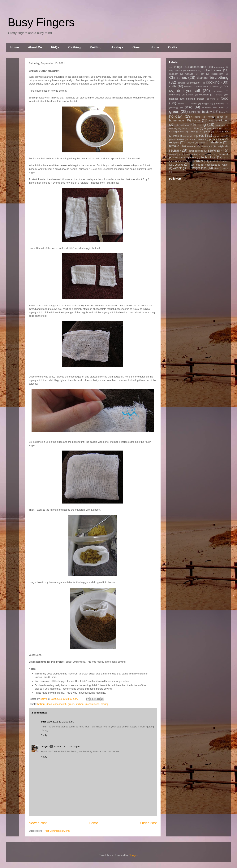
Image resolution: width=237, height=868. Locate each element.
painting (193, 131)
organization (211, 128)
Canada (189, 74)
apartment (219, 67)
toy (190, 161)
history (222, 112)
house (196, 120)
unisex (225, 161)
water (225, 165)
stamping (213, 154)
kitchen (80, 704)
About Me (35, 47)
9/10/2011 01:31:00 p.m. (68, 746)
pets (200, 135)
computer (195, 83)
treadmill (214, 161)
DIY (226, 86)
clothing (222, 77)
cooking (213, 82)
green (71, 704)
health (192, 112)
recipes (174, 142)
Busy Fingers (41, 22)
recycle (190, 143)
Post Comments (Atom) (57, 831)
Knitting (96, 47)
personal (188, 136)
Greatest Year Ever (213, 107)
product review (197, 139)
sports (202, 154)
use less (195, 165)
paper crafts (222, 131)
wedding (179, 168)
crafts (173, 86)
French (193, 104)
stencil (225, 154)
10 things (176, 67)
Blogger (133, 855)
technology (208, 157)
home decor (215, 117)
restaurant (207, 146)
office (196, 128)
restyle (220, 146)
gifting (189, 107)
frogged (206, 104)
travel (199, 161)
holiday (175, 116)
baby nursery (175, 71)
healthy (207, 112)
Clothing (74, 47)
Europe (190, 95)
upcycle (178, 165)
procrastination (177, 139)
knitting (200, 124)
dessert (216, 87)
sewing (105, 704)
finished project (195, 99)
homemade (177, 120)
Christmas (178, 77)
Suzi (43, 722)
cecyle (45, 746)
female (219, 95)
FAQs (55, 47)
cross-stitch (202, 87)
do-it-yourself (188, 91)
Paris (176, 136)
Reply (44, 735)
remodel (192, 146)
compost (182, 83)
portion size (219, 136)
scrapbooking (196, 151)
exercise (204, 95)
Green (137, 47)
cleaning (202, 78)
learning (173, 128)
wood (226, 168)
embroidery (175, 95)
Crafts (173, 47)
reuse (174, 150)
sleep (172, 154)
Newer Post (38, 823)
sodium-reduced (187, 154)
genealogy (174, 108)
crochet (188, 87)
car (202, 74)
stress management (185, 157)
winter (217, 168)
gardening (219, 104)
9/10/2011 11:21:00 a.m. (60, 722)
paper (207, 131)
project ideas (217, 139)
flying (213, 99)
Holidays (117, 47)
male (185, 128)
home (198, 117)
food (224, 98)
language (220, 125)
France (181, 104)
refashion (216, 142)
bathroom (192, 70)
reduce (202, 143)
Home (15, 47)
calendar (173, 74)
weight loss (199, 168)
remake (174, 146)
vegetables (211, 165)
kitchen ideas (92, 704)
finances (174, 99)
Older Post (149, 823)
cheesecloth (60, 704)
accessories (198, 67)
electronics (218, 91)
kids (211, 121)
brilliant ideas (45, 704)
